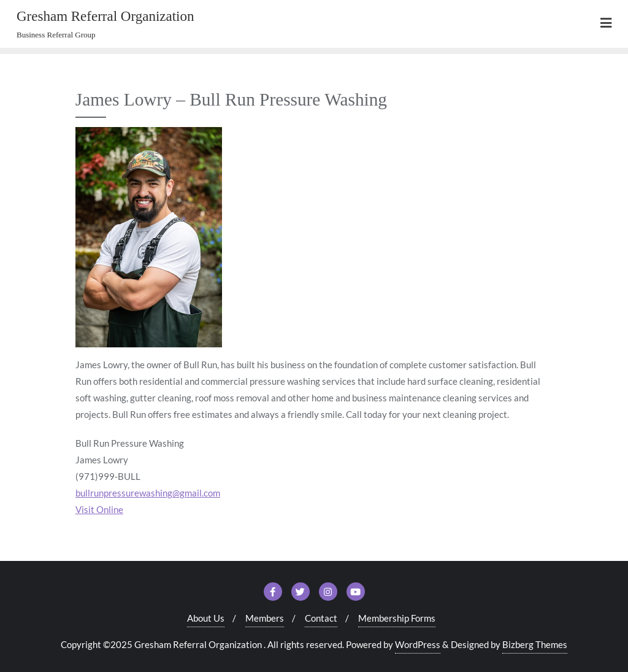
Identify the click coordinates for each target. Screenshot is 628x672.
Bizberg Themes (535, 644)
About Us (206, 618)
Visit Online (99, 509)
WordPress (418, 644)
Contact (321, 618)
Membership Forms (397, 618)
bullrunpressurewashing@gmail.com (148, 493)
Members (265, 618)
